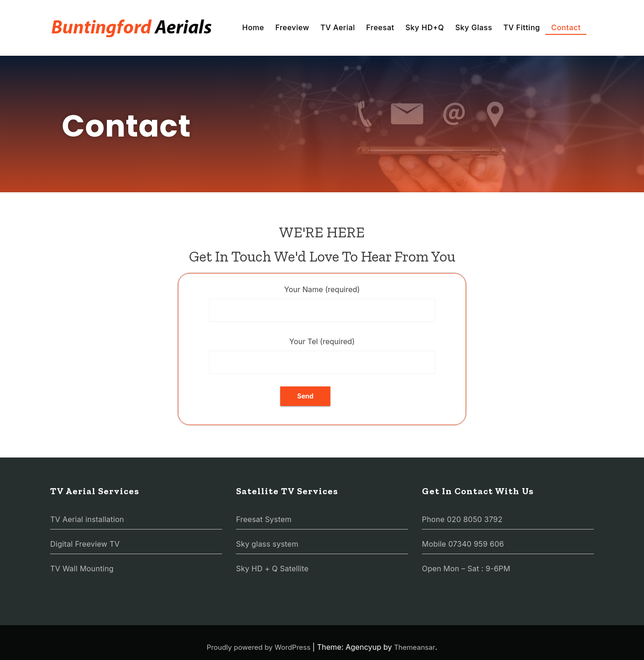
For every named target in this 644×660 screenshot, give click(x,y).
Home (253, 27)
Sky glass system (267, 544)
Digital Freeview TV (85, 544)
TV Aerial (338, 27)
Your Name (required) (322, 303)
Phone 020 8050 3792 (462, 519)
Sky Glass (474, 27)
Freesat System (264, 519)
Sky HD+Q (424, 27)
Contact (566, 27)
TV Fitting (522, 27)
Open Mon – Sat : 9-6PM (466, 569)
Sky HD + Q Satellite (272, 569)
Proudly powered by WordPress (260, 647)
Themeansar (415, 647)
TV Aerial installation (87, 519)
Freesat (380, 27)
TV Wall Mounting (82, 569)
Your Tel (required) (322, 355)
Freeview (292, 27)
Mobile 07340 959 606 (463, 544)
